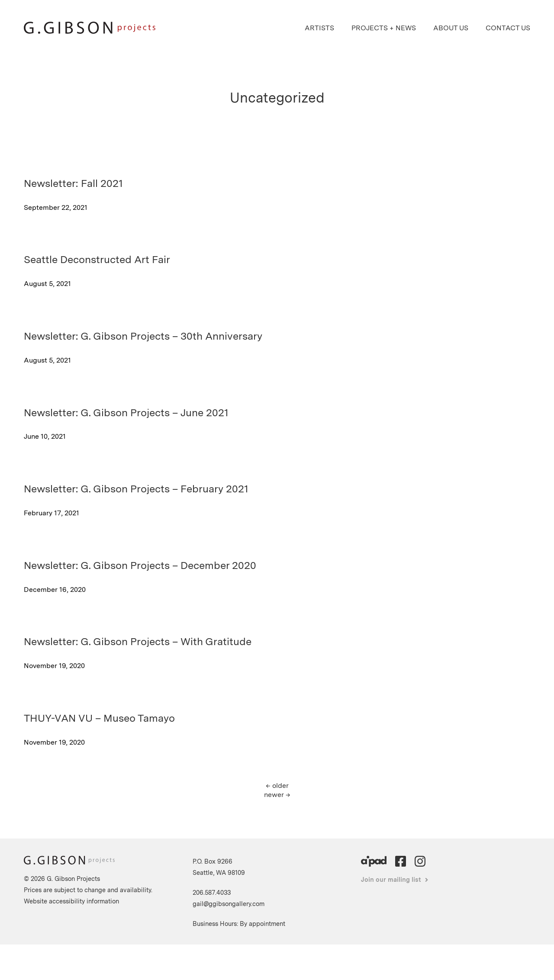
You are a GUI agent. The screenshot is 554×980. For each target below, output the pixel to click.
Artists (319, 28)
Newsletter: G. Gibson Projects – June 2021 (126, 413)
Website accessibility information (71, 901)
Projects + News (384, 28)
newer (277, 795)
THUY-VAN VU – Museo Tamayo (99, 718)
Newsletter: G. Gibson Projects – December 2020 (140, 565)
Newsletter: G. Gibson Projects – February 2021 (136, 489)
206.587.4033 (212, 892)
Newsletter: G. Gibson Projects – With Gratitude (138, 641)
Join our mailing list (391, 879)
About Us (451, 28)
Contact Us (508, 28)
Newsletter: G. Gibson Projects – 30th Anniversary (143, 336)
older (277, 786)
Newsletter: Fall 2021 (73, 183)
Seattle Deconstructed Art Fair (97, 259)
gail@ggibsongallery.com (229, 904)
